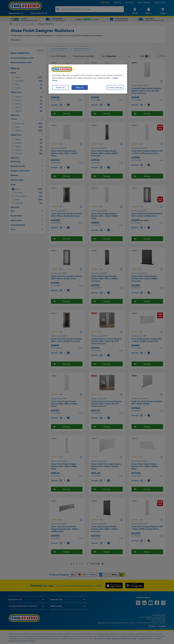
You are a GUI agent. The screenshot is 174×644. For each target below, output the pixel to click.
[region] (88, 79)
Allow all (80, 88)
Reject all (60, 88)
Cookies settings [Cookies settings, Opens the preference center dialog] (115, 88)
